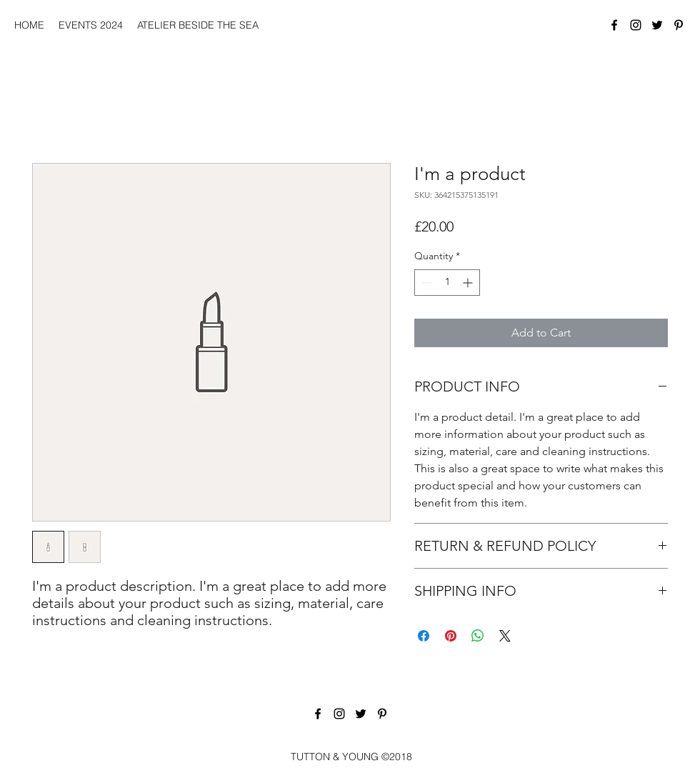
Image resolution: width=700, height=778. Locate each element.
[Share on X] (505, 636)
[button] (91, 25)
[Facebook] (614, 25)
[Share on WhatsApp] (478, 636)
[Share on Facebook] (424, 636)
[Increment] (469, 283)
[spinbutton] (447, 283)
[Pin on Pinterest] (451, 636)
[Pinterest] (679, 25)
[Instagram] (636, 25)
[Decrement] (425, 283)
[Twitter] (657, 25)
